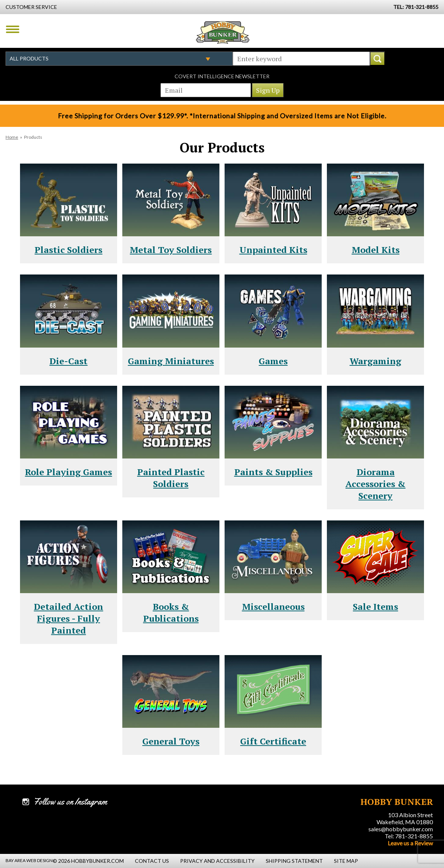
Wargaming (375, 361)
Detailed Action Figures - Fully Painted (68, 618)
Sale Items (375, 606)
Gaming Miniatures (171, 361)
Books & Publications (171, 612)
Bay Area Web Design (29, 860)
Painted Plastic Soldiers (171, 478)
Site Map (346, 861)
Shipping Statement (294, 861)
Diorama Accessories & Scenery (375, 484)
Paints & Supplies (273, 472)
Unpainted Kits (273, 250)
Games (273, 361)
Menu (13, 29)
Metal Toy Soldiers (171, 250)
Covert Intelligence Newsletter (222, 76)
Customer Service (31, 7)
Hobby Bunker (223, 32)
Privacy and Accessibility (217, 861)
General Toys (171, 741)
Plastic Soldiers (68, 250)
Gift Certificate (273, 741)
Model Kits (376, 250)
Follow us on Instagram (70, 802)
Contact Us (152, 861)
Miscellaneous (273, 606)
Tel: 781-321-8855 (409, 836)
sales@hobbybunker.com (401, 829)
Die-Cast (68, 361)
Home (12, 137)
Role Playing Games (68, 472)
